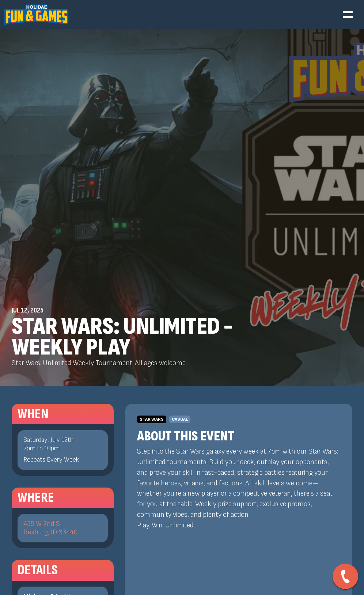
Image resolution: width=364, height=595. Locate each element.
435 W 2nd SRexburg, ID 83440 (50, 528)
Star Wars (152, 419)
